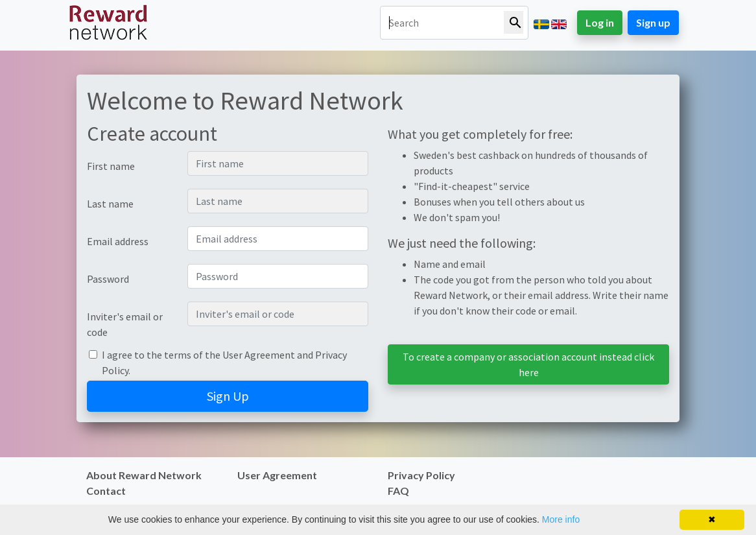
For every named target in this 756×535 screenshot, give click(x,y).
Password (108, 279)
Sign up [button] (653, 22)
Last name (110, 204)
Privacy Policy (421, 475)
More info (561, 519)
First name (111, 166)
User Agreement (259, 355)
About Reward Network (144, 475)
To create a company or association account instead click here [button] (528, 364)
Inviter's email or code (125, 324)
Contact (106, 491)
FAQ (398, 491)
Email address (118, 241)
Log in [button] (600, 22)
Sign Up (228, 396)
